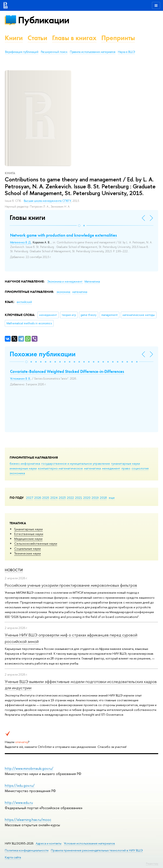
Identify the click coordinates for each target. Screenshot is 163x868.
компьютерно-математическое (60, 468)
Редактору (152, 863)
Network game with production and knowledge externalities (63, 235)
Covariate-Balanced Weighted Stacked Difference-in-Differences (67, 371)
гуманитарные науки (126, 463)
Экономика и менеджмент (65, 282)
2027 (30, 498)
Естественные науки (29, 534)
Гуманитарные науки (28, 529)
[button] (79, 226)
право (126, 468)
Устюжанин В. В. (20, 379)
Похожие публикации (43, 354)
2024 (54, 498)
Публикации (44, 20)
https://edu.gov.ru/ (20, 785)
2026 (38, 498)
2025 (46, 498)
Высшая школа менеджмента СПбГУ (47, 201)
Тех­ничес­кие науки (27, 553)
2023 (62, 498)
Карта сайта (13, 857)
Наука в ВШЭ (126, 52)
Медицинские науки (28, 539)
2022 (70, 498)
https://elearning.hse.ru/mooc (28, 820)
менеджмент (111, 468)
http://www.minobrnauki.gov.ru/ (29, 768)
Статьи (37, 38)
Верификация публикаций (22, 52)
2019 (95, 498)
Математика (92, 282)
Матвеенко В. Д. (21, 242)
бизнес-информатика (25, 463)
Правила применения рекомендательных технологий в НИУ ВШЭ (97, 850)
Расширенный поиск (54, 52)
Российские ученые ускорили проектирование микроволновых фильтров (71, 585)
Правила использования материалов (93, 52)
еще (112, 498)
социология (140, 468)
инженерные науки (23, 468)
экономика (17, 473)
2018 (103, 498)
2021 (79, 498)
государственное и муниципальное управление (76, 463)
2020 (87, 498)
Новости (14, 570)
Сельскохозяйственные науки (36, 543)
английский (24, 302)
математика (92, 468)
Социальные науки (27, 548)
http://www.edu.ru (19, 803)
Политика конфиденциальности (27, 850)
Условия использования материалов (89, 843)
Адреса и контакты (49, 843)
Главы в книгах (74, 38)
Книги (14, 38)
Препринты (118, 38)
